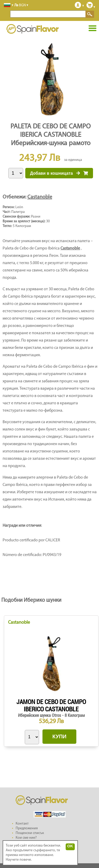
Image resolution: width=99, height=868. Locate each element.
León (19, 207)
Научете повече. (19, 860)
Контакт (22, 824)
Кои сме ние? (26, 838)
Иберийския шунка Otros (40, 715)
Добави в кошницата (59, 173)
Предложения (27, 828)
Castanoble (40, 197)
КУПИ (59, 736)
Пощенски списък (30, 833)
